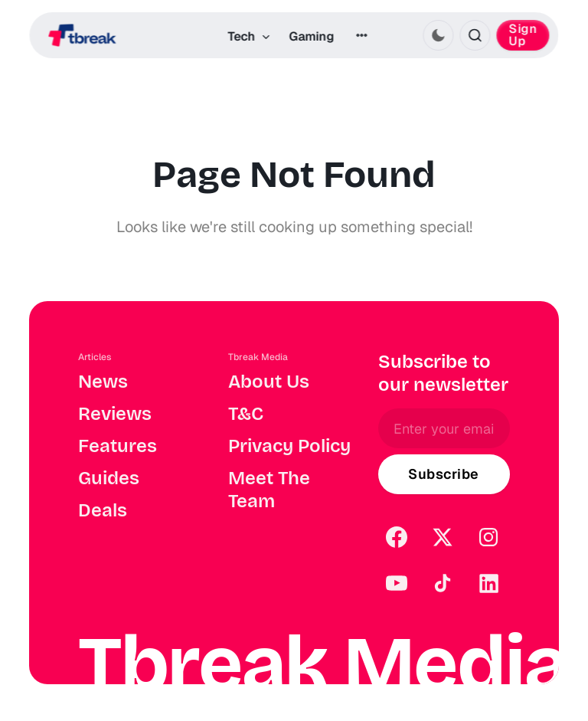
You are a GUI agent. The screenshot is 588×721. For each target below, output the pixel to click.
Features (118, 446)
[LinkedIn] (488, 583)
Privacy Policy (289, 446)
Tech (249, 36)
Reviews (115, 414)
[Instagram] (488, 537)
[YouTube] (397, 583)
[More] (361, 35)
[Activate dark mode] (439, 35)
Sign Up (523, 35)
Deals (103, 510)
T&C (246, 414)
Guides (109, 478)
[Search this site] (475, 35)
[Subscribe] (444, 474)
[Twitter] (443, 537)
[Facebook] (397, 537)
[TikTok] (443, 583)
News (103, 382)
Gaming (311, 36)
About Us (269, 382)
